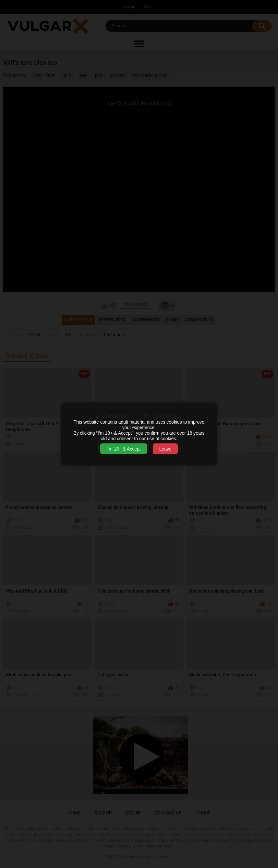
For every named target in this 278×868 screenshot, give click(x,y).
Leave (165, 449)
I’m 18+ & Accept (123, 449)
